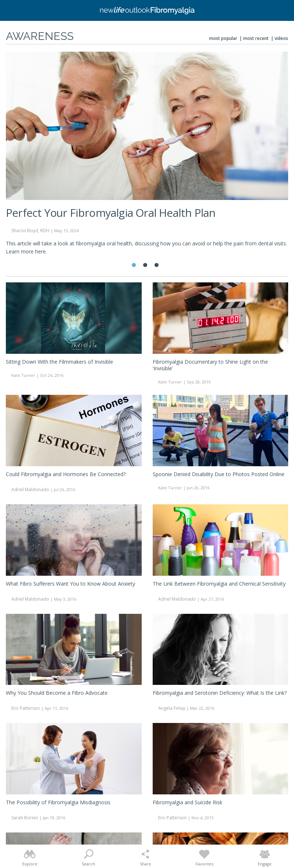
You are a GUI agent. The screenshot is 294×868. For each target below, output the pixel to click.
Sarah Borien (25, 818)
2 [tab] (145, 265)
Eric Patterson (26, 708)
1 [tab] (134, 265)
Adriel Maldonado (30, 489)
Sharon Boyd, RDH (30, 231)
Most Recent (256, 38)
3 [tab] (157, 265)
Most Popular (223, 38)
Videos (281, 38)
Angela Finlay (172, 708)
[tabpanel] (147, 157)
